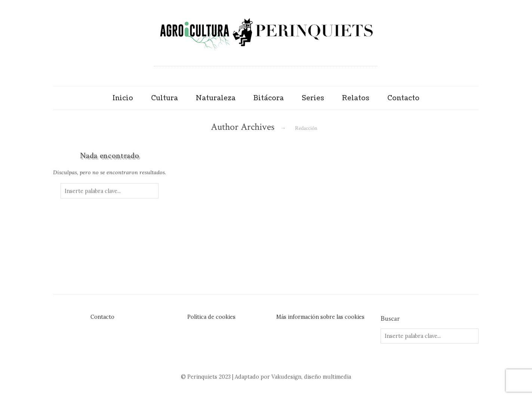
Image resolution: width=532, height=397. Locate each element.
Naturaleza (216, 98)
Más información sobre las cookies (320, 317)
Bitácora (269, 98)
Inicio (123, 98)
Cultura (164, 98)
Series (313, 98)
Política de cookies (211, 317)
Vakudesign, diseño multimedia (311, 377)
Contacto (403, 98)
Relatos (356, 98)
